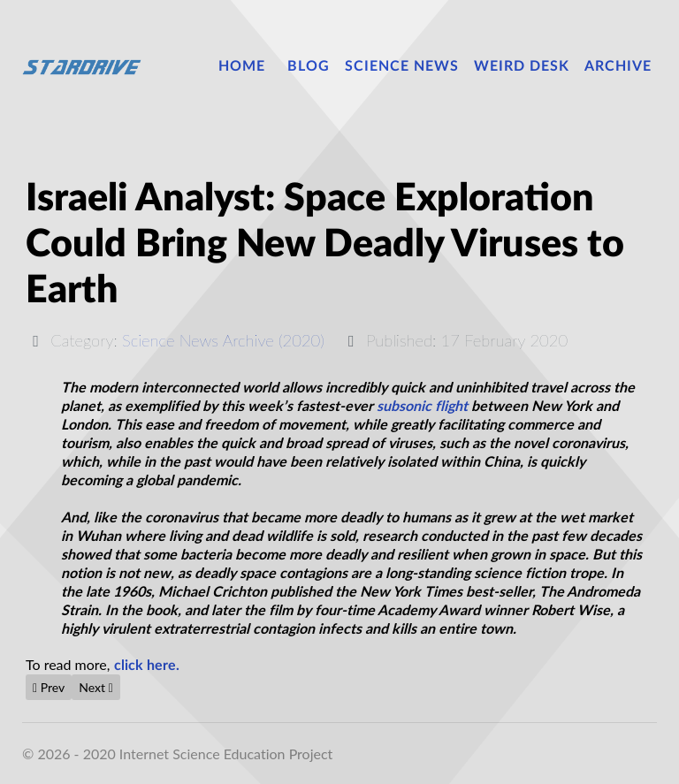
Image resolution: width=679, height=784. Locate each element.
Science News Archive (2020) (223, 340)
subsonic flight (422, 407)
